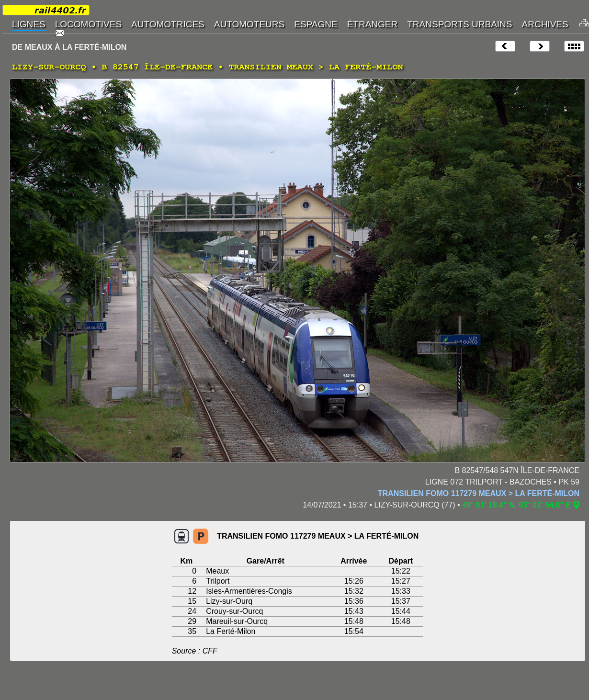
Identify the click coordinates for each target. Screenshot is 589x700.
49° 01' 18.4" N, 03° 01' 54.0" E (516, 505)
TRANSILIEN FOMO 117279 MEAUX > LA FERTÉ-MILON (479, 493)
